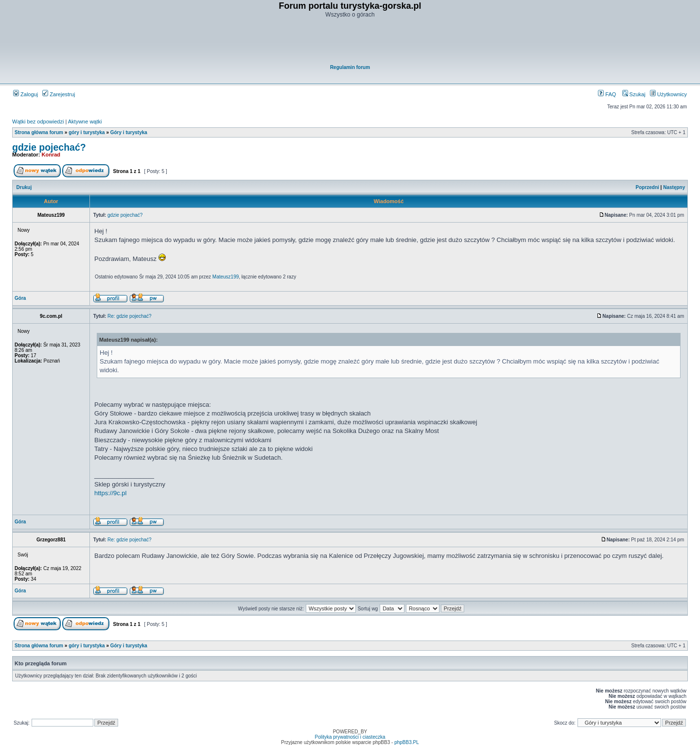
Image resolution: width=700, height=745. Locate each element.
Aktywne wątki (85, 121)
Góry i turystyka (129, 132)
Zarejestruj (59, 94)
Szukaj (634, 94)
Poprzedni (647, 187)
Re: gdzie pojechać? (130, 316)
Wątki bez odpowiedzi (38, 121)
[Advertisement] (350, 42)
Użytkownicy (668, 94)
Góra (20, 298)
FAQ (607, 94)
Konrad (51, 155)
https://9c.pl (110, 493)
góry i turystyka (87, 132)
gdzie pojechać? (49, 147)
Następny (674, 187)
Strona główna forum (39, 132)
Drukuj (24, 187)
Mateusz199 (226, 277)
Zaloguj (26, 94)
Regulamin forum (350, 67)
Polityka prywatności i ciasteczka (350, 737)
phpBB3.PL (407, 742)
